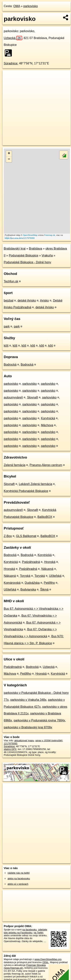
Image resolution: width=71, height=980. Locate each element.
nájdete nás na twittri (19, 873)
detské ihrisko (27, 301)
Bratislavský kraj (15, 249)
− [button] (9, 159)
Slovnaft (33, 397)
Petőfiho (49, 583)
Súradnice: (11, 63)
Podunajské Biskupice (24, 255)
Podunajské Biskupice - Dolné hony (27, 262)
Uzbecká (13, 38)
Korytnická (48, 418)
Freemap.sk (50, 235)
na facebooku (29, 930)
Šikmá (44, 590)
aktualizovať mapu (24, 740)
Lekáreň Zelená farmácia (35, 484)
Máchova (47, 425)
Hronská (50, 562)
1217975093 (10, 743)
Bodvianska (28, 590)
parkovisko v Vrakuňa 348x (28, 700)
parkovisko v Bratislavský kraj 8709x (28, 727)
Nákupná (47, 569)
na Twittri (39, 933)
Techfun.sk (11, 281)
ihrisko (44, 301)
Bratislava (35, 249)
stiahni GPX (10, 749)
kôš (6, 346)
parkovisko (31, 6)
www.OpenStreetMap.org (48, 959)
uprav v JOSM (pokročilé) (49, 740)
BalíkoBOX (45, 517)
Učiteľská (55, 576)
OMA (17, 6)
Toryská (25, 576)
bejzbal (9, 301)
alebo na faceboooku (19, 879)
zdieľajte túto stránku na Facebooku (25, 931)
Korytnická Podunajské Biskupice (26, 491)
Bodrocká (10, 365)
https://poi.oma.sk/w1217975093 (20, 238)
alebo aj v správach (18, 884)
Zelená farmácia (15, 465)
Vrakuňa (47, 255)
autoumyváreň (13, 397)
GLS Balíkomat (26, 536)
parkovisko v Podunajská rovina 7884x (39, 720)
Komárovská (12, 583)
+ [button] (9, 154)
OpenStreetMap (30, 235)
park (7, 326)
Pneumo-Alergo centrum (46, 465)
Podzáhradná (31, 562)
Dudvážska (32, 583)
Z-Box (8, 536)
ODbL (45, 962)
